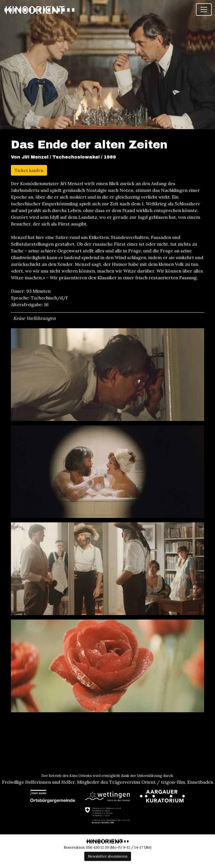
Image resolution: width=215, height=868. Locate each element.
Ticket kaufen (29, 170)
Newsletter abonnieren (108, 856)
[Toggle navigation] (204, 10)
